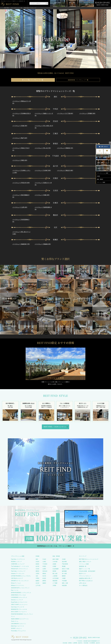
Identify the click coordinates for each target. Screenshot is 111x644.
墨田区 (37, 571)
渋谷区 (37, 562)
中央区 (44, 559)
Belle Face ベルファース (18, 626)
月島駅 (54, 585)
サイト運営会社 (83, 585)
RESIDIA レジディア (16, 562)
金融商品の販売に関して (86, 578)
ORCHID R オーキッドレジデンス (20, 581)
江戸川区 (38, 585)
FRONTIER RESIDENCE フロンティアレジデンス (22, 615)
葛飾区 (44, 583)
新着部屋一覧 (83, 566)
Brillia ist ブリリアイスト (18, 585)
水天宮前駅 (56, 578)
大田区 (37, 574)
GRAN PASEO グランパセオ (18, 595)
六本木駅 (55, 562)
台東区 (44, 569)
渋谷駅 (64, 559)
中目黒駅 (64, 581)
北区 (37, 576)
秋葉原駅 (64, 585)
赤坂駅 (54, 564)
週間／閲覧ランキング (85, 562)
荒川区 (44, 576)
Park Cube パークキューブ (18, 571)
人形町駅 (55, 576)
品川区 (37, 566)
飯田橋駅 (64, 571)
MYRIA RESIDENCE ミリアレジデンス (21, 593)
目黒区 (44, 566)
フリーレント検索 (84, 564)
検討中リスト (83, 574)
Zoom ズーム (15, 621)
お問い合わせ (83, 583)
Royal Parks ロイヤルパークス (19, 602)
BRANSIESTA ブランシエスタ (19, 609)
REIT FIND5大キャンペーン (55, 427)
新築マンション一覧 (84, 569)
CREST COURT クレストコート (19, 605)
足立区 (37, 583)
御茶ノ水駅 (65, 583)
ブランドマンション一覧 (16, 8)
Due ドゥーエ (15, 590)
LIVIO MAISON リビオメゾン (19, 624)
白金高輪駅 (56, 569)
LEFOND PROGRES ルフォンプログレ (21, 576)
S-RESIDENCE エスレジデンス (19, 597)
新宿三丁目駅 (66, 569)
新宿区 (37, 564)
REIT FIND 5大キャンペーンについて (89, 559)
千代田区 (45, 564)
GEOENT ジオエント (16, 628)
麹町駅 (64, 576)
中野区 (37, 578)
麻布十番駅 (56, 559)
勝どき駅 (55, 574)
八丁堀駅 (55, 583)
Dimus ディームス (16, 583)
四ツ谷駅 (64, 574)
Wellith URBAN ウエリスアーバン (20, 619)
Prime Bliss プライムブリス (18, 631)
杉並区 (44, 578)
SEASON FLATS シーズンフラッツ (20, 588)
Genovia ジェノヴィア (17, 600)
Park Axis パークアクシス (18, 559)
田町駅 (54, 571)
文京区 (37, 569)
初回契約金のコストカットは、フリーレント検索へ (55, 546)
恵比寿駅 (64, 562)
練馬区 (44, 581)
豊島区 (44, 574)
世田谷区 (45, 571)
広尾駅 (54, 566)
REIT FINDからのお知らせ (86, 581)
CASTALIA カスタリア (17, 578)
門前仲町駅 (65, 564)
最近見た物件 (100, 152)
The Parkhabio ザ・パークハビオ (20, 566)
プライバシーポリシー (85, 576)
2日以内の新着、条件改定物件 (87, 571)
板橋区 (37, 581)
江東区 (44, 562)
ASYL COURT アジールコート (19, 612)
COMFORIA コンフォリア (18, 564)
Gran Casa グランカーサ (18, 607)
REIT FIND (7, 8)
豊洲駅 (64, 566)
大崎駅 (64, 578)
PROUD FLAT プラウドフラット (19, 569)
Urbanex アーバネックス (18, 574)
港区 (37, 559)
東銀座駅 (55, 581)
